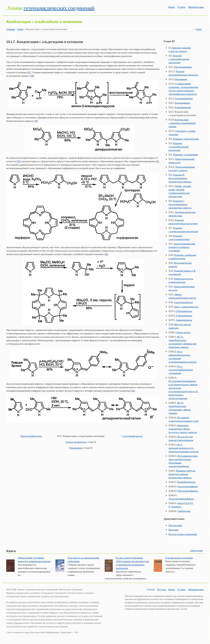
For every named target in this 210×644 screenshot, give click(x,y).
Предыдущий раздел (31, 436)
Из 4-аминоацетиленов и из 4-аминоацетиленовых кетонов (184, 448)
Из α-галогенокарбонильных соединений (181, 370)
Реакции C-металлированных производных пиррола (180, 204)
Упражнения (75, 448)
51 (157, 161)
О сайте (181, 7)
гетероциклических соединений (59, 8)
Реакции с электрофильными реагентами (179, 59)
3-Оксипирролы (184, 316)
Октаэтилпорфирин (188, 486)
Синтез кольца (183, 332)
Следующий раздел (132, 436)
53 (133, 391)
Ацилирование (182, 103)
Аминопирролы (184, 320)
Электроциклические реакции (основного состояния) (182, 247)
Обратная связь (196, 7)
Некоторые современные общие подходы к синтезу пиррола (183, 429)
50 (18, 161)
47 (29, 72)
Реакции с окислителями (186, 139)
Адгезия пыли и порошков (179, 558)
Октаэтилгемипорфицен (181, 499)
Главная (11, 29)
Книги (172, 7)
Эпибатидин (184, 511)
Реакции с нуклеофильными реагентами (178, 147)
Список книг (196, 550)
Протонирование (183, 67)
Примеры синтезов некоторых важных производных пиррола (182, 474)
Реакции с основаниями (186, 155)
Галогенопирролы (183, 302)
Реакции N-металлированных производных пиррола (180, 178)
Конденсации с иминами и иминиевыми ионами (182, 123)
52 (106, 254)
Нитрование (181, 79)
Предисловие (175, 525)
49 (36, 121)
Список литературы (76, 442)
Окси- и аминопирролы (186, 307)
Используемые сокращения (183, 534)
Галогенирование (184, 98)
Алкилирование (183, 107)
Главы (20, 29)
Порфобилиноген (186, 482)
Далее (199, 29)
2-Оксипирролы (184, 311)
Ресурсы (162, 590)
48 (32, 76)
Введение (173, 530)
